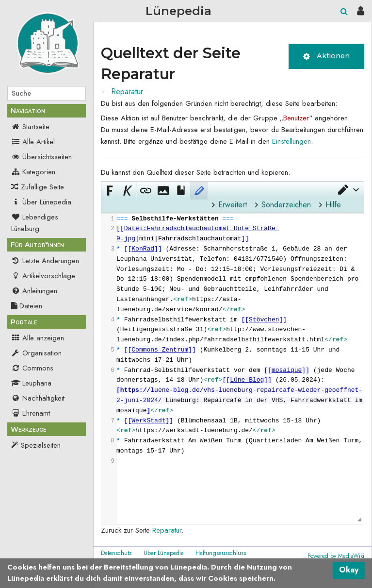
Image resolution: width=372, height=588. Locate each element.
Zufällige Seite (42, 187)
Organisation (36, 353)
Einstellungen (291, 141)
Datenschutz (116, 553)
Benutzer (296, 118)
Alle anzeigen (38, 338)
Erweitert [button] (233, 205)
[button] (348, 189)
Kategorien (33, 172)
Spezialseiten (41, 445)
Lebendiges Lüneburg (35, 223)
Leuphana (31, 383)
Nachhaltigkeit (38, 398)
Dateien (27, 306)
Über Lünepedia (41, 202)
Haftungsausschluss (221, 553)
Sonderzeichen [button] (286, 205)
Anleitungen (34, 291)
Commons (32, 368)
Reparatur (127, 92)
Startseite (30, 127)
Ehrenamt (31, 413)
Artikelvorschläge (43, 276)
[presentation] (240, 340)
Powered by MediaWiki (336, 556)
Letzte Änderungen (45, 261)
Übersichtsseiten (41, 157)
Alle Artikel (33, 142)
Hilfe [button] (333, 205)
